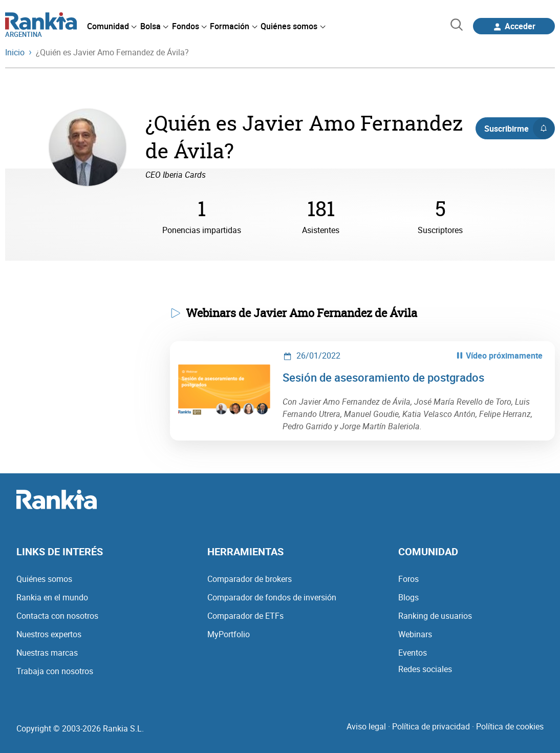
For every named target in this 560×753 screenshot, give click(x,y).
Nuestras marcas (47, 653)
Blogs (408, 597)
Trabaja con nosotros (55, 671)
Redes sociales (425, 669)
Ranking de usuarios (435, 616)
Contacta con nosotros (57, 616)
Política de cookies (510, 726)
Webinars (415, 634)
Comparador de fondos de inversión (272, 597)
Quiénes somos (44, 579)
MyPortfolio (229, 634)
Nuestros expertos (49, 634)
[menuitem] (112, 26)
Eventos (413, 653)
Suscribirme (519, 129)
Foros (408, 579)
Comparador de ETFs (245, 616)
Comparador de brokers (250, 579)
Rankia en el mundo (52, 597)
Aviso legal (366, 726)
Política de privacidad (431, 726)
